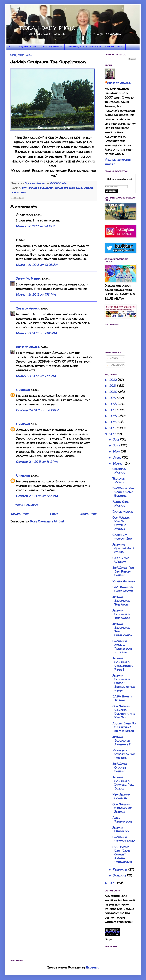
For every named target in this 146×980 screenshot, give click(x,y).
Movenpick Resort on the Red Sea (124, 754)
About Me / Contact (114, 47)
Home (11, 47)
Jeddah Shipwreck (121, 829)
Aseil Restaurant (122, 820)
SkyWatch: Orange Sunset (120, 767)
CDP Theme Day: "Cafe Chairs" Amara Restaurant (122, 854)
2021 (113, 386)
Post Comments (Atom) (47, 521)
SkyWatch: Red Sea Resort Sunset (123, 571)
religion (69, 188)
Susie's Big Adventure (52, 47)
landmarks (46, 188)
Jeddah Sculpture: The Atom (121, 601)
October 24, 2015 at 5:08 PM (38, 410)
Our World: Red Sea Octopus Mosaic (121, 523)
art (24, 188)
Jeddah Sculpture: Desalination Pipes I (123, 664)
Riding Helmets (124, 581)
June (117, 445)
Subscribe (111, 191)
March (119, 464)
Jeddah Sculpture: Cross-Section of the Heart (124, 683)
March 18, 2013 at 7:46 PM (36, 333)
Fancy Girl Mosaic (120, 504)
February (121, 869)
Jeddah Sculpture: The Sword (121, 614)
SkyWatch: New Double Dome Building (123, 492)
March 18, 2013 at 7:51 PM (36, 376)
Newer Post (20, 514)
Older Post (88, 514)
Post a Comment (26, 505)
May (117, 451)
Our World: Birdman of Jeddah (122, 808)
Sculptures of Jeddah (28, 47)
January (120, 875)
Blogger (92, 967)
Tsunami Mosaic (119, 480)
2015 (113, 422)
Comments (116, 365)
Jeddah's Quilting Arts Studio (123, 548)
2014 (113, 428)
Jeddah (32, 188)
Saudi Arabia (85, 188)
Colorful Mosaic (119, 471)
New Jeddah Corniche (121, 796)
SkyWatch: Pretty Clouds (124, 839)
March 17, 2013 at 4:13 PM (36, 226)
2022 (114, 380)
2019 (113, 398)
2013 (113, 434)
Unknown (23, 390)
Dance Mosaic (123, 512)
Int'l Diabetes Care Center (123, 589)
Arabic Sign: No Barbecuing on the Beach (124, 727)
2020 (114, 392)
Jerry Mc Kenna (28, 278)
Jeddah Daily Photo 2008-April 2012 (84, 47)
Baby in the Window (121, 560)
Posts (112, 358)
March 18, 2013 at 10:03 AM (37, 265)
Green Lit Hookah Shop (123, 537)
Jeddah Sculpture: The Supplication (122, 630)
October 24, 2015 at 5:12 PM (37, 462)
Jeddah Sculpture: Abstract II (122, 741)
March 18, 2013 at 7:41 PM (36, 295)
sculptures (18, 192)
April (118, 457)
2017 (113, 410)
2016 (114, 416)
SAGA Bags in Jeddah (123, 698)
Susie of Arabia (28, 308)
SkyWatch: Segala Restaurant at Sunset (122, 647)
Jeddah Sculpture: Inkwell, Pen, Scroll (123, 783)
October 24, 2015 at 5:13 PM (37, 496)
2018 (114, 404)
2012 (113, 883)
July (117, 439)
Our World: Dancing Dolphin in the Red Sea (124, 712)
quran (59, 188)
